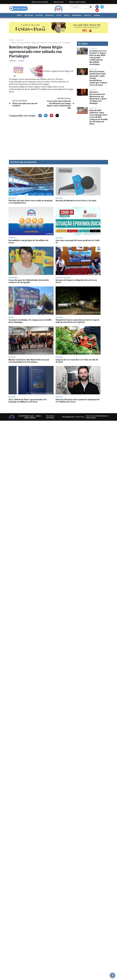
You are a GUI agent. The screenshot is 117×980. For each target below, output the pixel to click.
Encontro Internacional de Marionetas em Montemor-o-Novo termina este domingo (98, 98)
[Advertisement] (47, 138)
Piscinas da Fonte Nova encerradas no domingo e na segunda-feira (20, 188)
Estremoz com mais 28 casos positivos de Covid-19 (96, 188)
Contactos (80, 266)
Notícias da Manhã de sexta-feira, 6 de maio (44, 187)
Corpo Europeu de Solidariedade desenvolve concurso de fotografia (20, 217)
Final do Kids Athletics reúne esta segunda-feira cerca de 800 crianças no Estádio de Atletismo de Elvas (99, 117)
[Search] (91, 7)
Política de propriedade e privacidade (97, 266)
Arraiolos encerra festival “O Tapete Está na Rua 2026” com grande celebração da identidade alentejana (98, 58)
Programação (68, 266)
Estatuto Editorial (50, 266)
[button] (11, 8)
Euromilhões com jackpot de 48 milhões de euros (70, 188)
